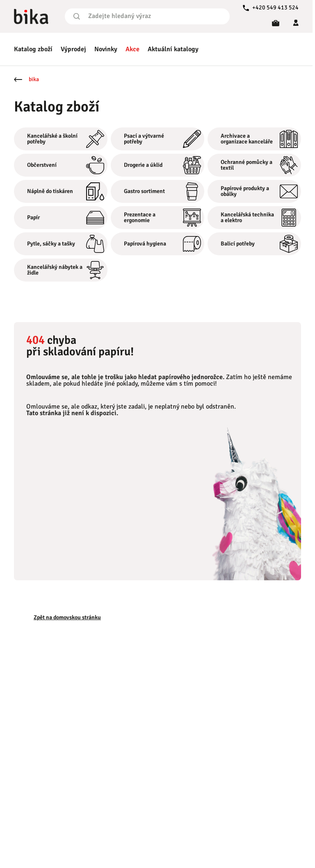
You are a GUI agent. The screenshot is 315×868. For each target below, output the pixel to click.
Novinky (106, 49)
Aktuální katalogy (173, 49)
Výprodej (73, 49)
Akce (132, 49)
